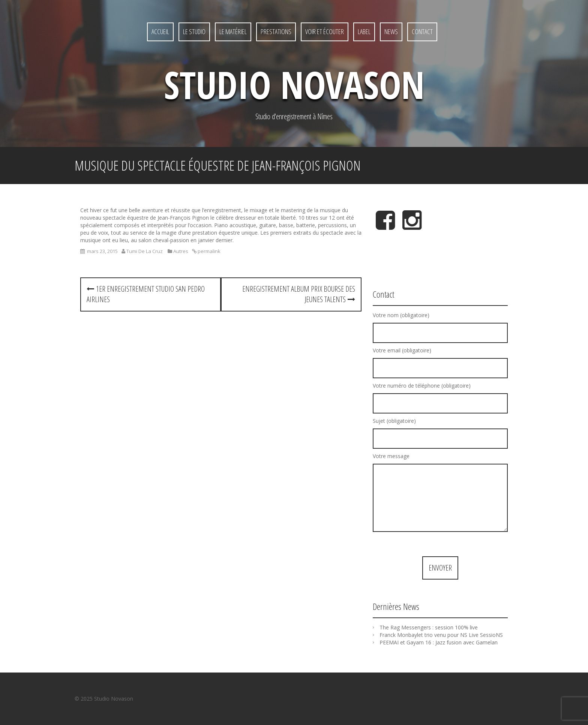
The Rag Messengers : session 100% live (429, 627)
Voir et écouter (325, 31)
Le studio (194, 31)
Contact (422, 31)
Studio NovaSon (294, 84)
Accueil (160, 31)
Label (364, 31)
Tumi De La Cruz (145, 251)
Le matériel (233, 31)
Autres (181, 251)
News (391, 31)
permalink (208, 251)
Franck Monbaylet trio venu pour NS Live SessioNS (441, 635)
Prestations (276, 31)
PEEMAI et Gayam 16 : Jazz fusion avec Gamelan (439, 642)
